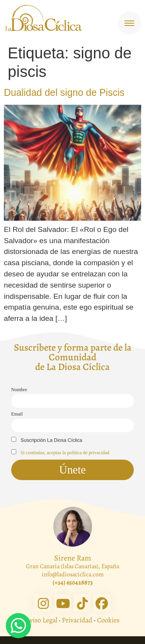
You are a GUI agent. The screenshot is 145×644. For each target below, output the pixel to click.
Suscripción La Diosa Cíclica (47, 440)
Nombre (19, 390)
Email (17, 414)
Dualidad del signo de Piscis (64, 92)
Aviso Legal (41, 620)
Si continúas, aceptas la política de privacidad (65, 453)
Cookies (108, 620)
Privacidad (77, 620)
